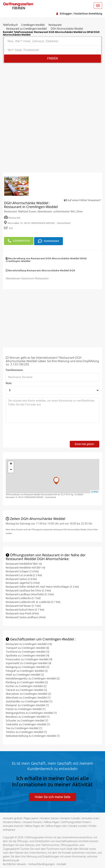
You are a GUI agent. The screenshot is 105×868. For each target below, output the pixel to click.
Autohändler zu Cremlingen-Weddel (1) (29, 701)
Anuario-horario (32, 822)
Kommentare (48, 241)
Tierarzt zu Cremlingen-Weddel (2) (26, 689)
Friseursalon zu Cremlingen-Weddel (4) (29, 659)
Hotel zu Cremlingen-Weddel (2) (25, 674)
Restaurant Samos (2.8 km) (21, 578)
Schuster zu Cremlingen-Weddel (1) (27, 720)
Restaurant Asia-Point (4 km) (22, 613)
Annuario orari (90, 818)
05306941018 (19, 241)
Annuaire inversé (13, 826)
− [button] (11, 469)
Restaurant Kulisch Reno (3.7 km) (25, 609)
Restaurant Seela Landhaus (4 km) (26, 617)
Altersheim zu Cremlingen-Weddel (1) (28, 697)
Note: (9, 383)
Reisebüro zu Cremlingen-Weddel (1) (28, 716)
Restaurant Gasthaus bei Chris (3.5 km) (28, 590)
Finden (53, 58)
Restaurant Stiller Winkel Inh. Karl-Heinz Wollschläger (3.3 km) (42, 586)
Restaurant (12, 218)
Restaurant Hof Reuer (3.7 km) (23, 605)
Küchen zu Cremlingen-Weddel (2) (26, 686)
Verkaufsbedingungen (41, 864)
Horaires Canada (70, 818)
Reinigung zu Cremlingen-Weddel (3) (28, 666)
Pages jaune (31, 818)
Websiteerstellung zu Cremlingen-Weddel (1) (33, 735)
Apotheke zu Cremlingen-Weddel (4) (27, 655)
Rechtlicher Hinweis (14, 864)
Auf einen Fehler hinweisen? (82, 200)
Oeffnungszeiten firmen (76, 822)
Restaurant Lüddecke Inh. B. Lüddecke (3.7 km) (33, 601)
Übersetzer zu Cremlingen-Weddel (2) (28, 693)
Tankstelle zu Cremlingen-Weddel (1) (28, 724)
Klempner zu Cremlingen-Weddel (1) (27, 705)
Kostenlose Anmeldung (88, 14)
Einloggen (66, 14)
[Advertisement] (52, 92)
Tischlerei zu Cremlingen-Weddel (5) (28, 651)
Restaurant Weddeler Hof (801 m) (25, 567)
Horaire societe (78, 826)
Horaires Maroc (12, 822)
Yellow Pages (52, 822)
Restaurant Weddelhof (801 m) (24, 563)
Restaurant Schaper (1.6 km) (22, 571)
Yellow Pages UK (34, 826)
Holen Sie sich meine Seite (53, 796)
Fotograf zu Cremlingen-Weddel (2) (27, 670)
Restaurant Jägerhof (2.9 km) (23, 582)
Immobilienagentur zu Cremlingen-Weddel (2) (33, 678)
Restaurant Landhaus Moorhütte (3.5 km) (30, 594)
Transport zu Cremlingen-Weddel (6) (27, 647)
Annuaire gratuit (12, 818)
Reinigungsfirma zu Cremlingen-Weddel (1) (31, 712)
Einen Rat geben (85, 444)
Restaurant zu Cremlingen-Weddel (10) (29, 643)
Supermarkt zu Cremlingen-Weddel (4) (28, 663)
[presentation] (35, 433)
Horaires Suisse (49, 818)
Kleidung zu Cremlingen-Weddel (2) (27, 682)
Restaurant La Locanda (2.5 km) (24, 575)
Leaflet (95, 491)
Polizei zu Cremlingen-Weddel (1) (26, 709)
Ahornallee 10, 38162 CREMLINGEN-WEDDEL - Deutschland (37, 223)
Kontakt (61, 864)
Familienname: (15, 370)
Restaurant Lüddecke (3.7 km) (23, 598)
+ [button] (11, 464)
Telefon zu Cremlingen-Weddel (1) (26, 731)
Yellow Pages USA (56, 826)
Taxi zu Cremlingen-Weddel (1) (24, 728)
